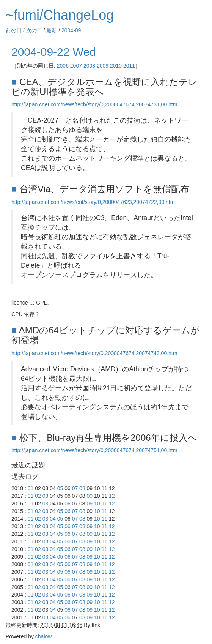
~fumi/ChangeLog (60, 15)
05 (60, 488)
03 (46, 496)
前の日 (14, 30)
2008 (89, 66)
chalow (44, 636)
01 (31, 488)
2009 (103, 66)
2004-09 (71, 30)
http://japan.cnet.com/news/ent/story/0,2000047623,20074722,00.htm (93, 202)
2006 (63, 66)
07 (75, 488)
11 (105, 511)
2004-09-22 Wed (54, 52)
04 (53, 519)
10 (97, 504)
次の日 (34, 30)
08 (82, 488)
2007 (76, 66)
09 (90, 496)
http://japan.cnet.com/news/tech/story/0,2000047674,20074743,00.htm (94, 353)
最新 (52, 30)
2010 (116, 66)
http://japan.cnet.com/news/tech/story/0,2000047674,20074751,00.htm (94, 450)
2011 (129, 66)
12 (112, 496)
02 (38, 496)
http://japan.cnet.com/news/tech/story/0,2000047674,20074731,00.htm (94, 104)
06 (68, 504)
